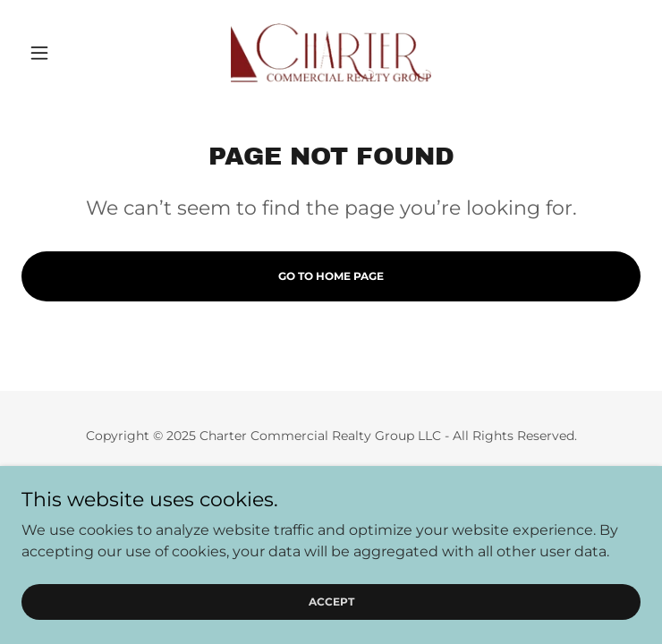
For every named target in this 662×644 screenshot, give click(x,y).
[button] (68, 53)
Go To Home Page (331, 276)
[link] (331, 53)
